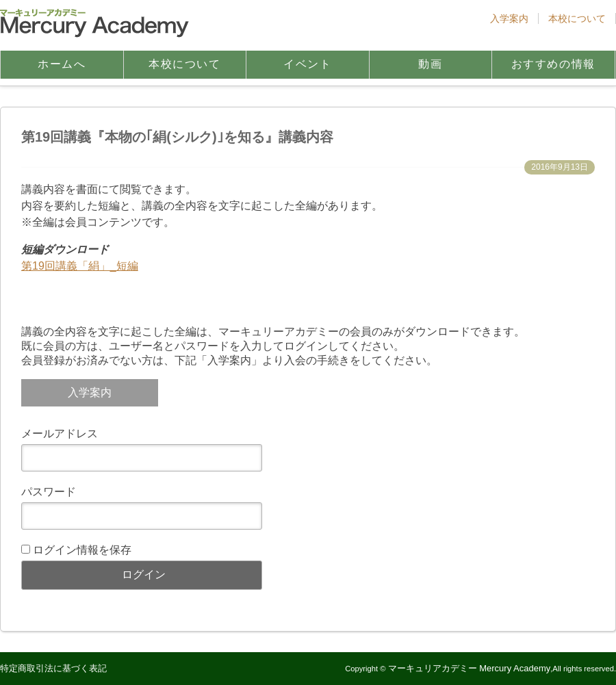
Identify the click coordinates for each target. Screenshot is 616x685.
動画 (430, 64)
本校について (577, 18)
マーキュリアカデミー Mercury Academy (470, 668)
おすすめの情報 (553, 64)
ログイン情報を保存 (82, 550)
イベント (307, 64)
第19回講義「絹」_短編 (80, 266)
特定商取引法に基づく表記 (53, 668)
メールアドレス (60, 434)
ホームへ (62, 64)
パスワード (49, 492)
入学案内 (509, 18)
